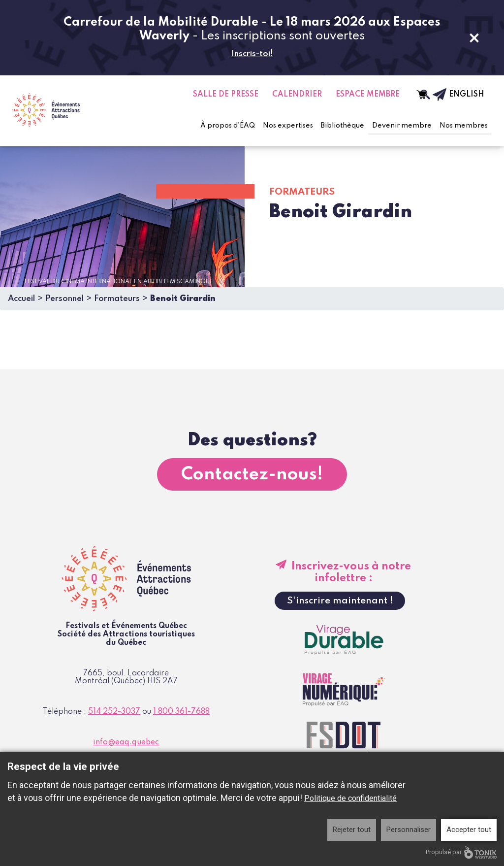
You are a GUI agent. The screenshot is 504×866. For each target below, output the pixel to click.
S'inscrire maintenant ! (340, 601)
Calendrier (297, 95)
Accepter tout (469, 830)
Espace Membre (368, 95)
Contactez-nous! (252, 474)
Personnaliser (409, 830)
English (467, 95)
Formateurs (117, 299)
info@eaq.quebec (126, 742)
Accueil (21, 299)
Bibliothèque (343, 126)
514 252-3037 (114, 712)
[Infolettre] (433, 95)
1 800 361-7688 (181, 712)
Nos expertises (288, 126)
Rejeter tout (352, 830)
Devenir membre (402, 126)
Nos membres (464, 126)
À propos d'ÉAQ (228, 126)
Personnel (64, 299)
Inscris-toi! (252, 54)
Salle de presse (226, 95)
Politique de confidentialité (350, 798)
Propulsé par (461, 852)
